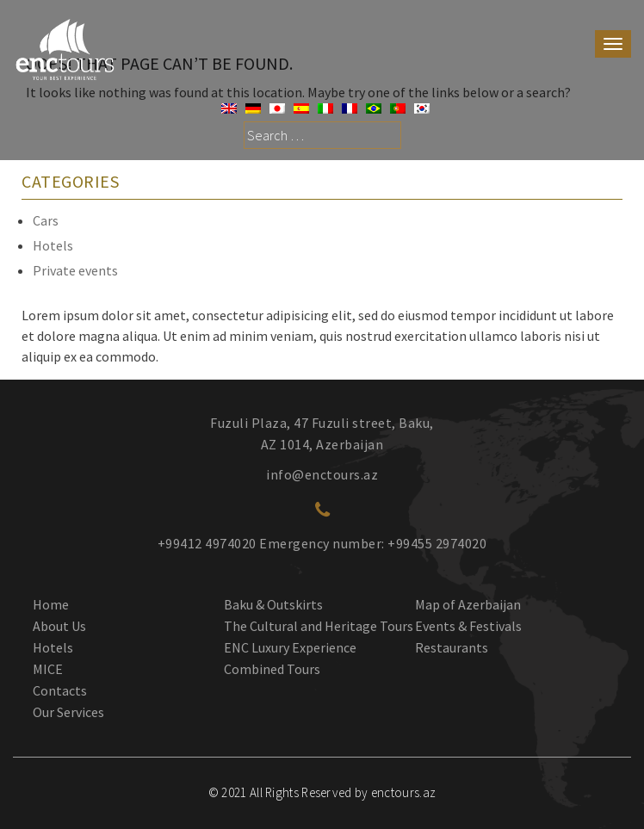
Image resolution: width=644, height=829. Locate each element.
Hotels (53, 245)
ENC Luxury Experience (290, 647)
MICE (48, 669)
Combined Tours (272, 669)
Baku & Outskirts (273, 604)
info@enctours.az (322, 474)
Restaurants (452, 647)
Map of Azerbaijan (468, 604)
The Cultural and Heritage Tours (319, 626)
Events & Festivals (468, 626)
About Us (59, 626)
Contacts (60, 690)
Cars (46, 220)
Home (51, 604)
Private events (75, 270)
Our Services (68, 712)
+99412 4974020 (207, 543)
